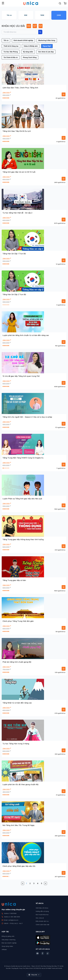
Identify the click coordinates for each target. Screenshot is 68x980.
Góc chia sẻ (40, 918)
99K (26, 15)
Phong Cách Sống (30, 57)
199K (42, 15)
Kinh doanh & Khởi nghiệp (23, 40)
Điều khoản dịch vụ (42, 921)
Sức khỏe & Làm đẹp (46, 52)
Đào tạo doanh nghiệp (9, 943)
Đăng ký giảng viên (8, 936)
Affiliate (4, 949)
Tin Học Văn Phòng (11, 52)
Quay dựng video (7, 946)
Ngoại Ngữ (47, 46)
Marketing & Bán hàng (47, 40)
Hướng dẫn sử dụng (42, 911)
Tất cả (9, 15)
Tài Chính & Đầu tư (11, 57)
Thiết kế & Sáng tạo (11, 46)
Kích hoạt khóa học (42, 915)
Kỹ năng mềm (28, 52)
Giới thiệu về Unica (42, 908)
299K (59, 15)
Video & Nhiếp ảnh (31, 46)
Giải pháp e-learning (9, 940)
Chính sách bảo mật (42, 925)
